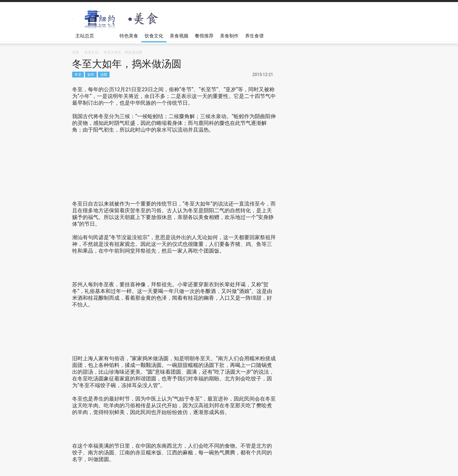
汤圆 (104, 74)
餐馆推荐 (204, 36)
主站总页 (86, 38)
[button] (380, 35)
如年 (91, 74)
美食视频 (179, 36)
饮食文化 (154, 36)
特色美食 (129, 36)
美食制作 (229, 36)
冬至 (78, 74)
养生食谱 (254, 36)
